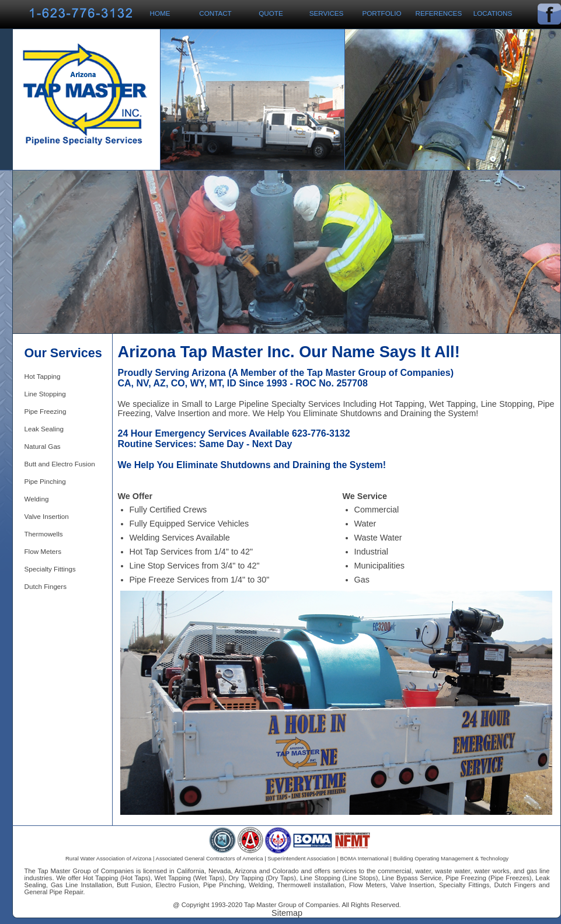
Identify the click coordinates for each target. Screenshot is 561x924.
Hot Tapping (43, 376)
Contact (215, 13)
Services (327, 13)
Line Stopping (45, 394)
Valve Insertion (47, 516)
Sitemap (287, 913)
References (439, 13)
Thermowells (44, 534)
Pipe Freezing (46, 411)
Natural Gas (43, 446)
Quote (271, 13)
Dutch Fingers (46, 586)
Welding (37, 499)
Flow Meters (43, 551)
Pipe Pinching (45, 481)
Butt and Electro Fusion (60, 464)
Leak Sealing (44, 429)
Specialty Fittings (50, 569)
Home (160, 13)
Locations (493, 13)
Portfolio (381, 13)
